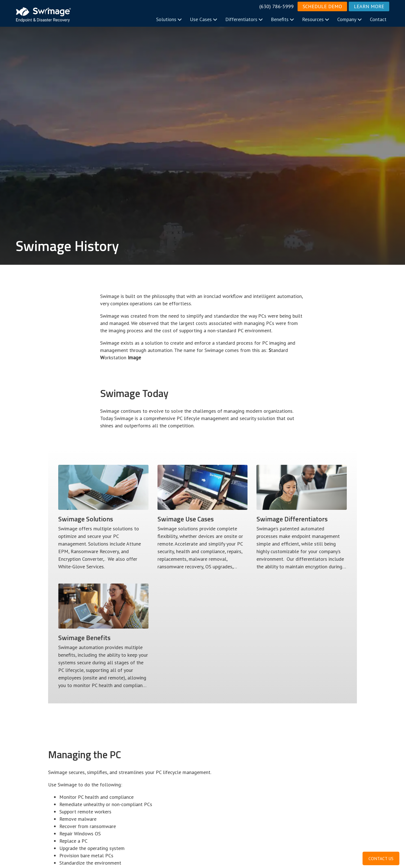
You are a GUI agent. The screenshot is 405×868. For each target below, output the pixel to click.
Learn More (369, 6)
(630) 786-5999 (276, 6)
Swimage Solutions (86, 519)
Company (350, 19)
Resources (316, 19)
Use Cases (204, 19)
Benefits (283, 19)
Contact (378, 19)
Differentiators (244, 19)
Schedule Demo (322, 6)
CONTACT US (381, 858)
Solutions (169, 19)
